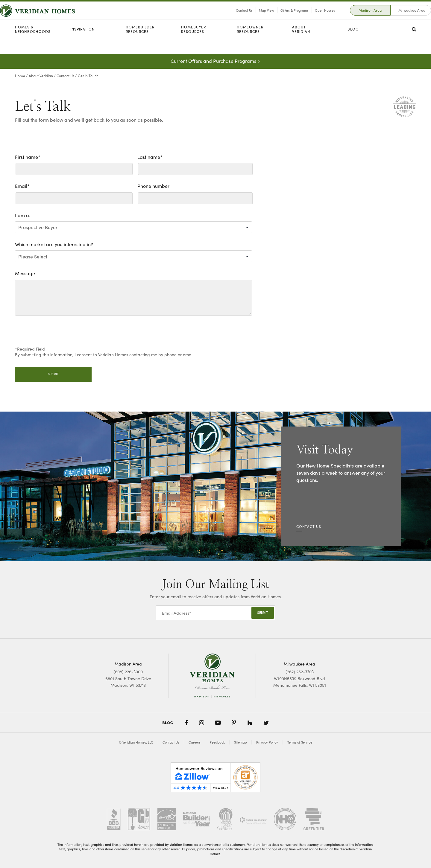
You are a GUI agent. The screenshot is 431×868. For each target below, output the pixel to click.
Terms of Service (300, 742)
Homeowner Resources (250, 44)
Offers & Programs (280, 18)
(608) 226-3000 (128, 671)
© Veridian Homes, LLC (136, 742)
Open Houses (310, 18)
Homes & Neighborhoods (33, 44)
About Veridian (301, 44)
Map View (252, 18)
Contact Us (229, 18)
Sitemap (240, 742)
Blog (353, 44)
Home (20, 76)
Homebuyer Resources (194, 44)
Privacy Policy (267, 742)
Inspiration (82, 44)
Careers (195, 742)
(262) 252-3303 (300, 671)
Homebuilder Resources (140, 44)
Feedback (217, 742)
